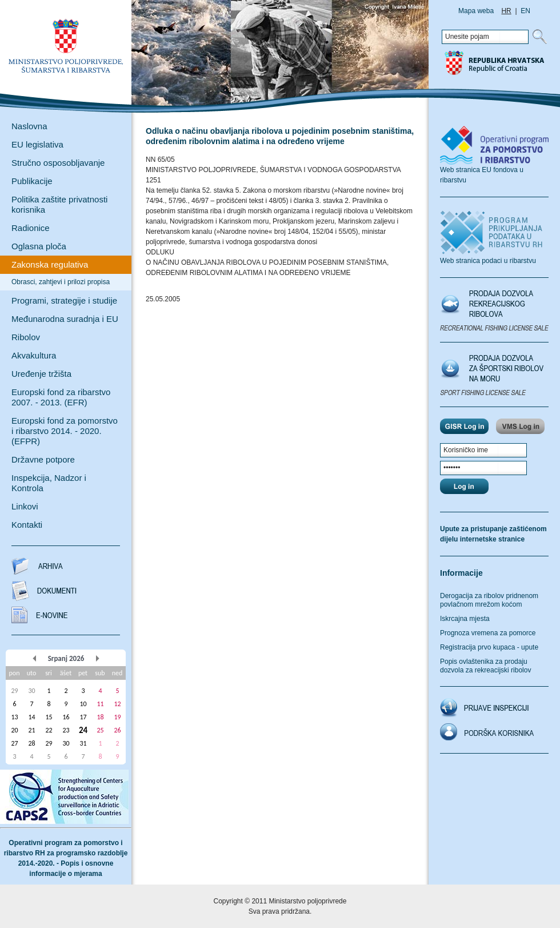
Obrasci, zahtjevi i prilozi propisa (61, 282)
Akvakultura (34, 355)
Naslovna (29, 126)
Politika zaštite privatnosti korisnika (59, 204)
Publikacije (32, 181)
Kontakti (27, 525)
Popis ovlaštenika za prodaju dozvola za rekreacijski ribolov (485, 666)
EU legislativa (37, 144)
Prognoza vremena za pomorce (488, 633)
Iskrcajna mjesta (465, 619)
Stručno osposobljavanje (58, 163)
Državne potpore (43, 459)
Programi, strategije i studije (64, 300)
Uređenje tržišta (41, 374)
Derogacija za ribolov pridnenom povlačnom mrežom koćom (489, 600)
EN (525, 11)
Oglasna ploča (39, 246)
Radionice (31, 228)
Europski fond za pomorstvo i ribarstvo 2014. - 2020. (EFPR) (65, 431)
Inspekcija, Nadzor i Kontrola (49, 483)
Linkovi (25, 506)
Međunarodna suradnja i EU (65, 319)
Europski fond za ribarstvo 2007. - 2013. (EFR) (61, 397)
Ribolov (26, 337)
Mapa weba (476, 11)
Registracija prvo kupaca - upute (489, 647)
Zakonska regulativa (50, 264)
